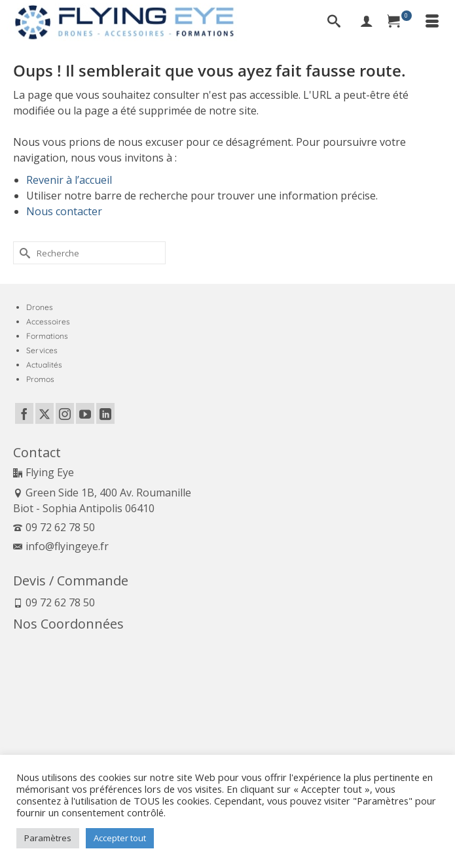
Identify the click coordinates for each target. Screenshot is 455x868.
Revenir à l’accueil (69, 180)
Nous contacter (64, 211)
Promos (40, 379)
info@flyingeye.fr (61, 546)
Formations (47, 336)
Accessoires (48, 321)
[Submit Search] (23, 253)
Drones (40, 307)
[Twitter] (45, 413)
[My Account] (367, 22)
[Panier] (399, 22)
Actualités (44, 365)
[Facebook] (24, 413)
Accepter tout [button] (120, 838)
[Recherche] (334, 22)
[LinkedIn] (105, 413)
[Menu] (432, 22)
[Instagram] (65, 413)
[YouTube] (85, 413)
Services (42, 350)
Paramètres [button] (48, 838)
